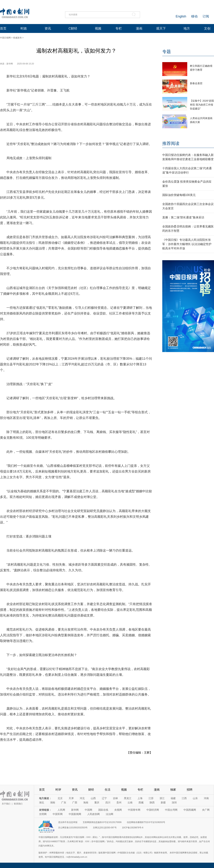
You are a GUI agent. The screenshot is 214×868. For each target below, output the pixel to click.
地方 (187, 28)
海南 (86, 803)
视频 (98, 28)
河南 (206, 798)
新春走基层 (196, 83)
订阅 (206, 16)
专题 (167, 52)
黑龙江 (128, 798)
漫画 (139, 28)
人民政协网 (93, 814)
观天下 (161, 28)
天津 (71, 798)
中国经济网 (153, 810)
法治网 (109, 814)
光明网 (43, 814)
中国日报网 (5, 38)
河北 (82, 798)
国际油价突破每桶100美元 (179, 195)
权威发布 (17, 38)
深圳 (174, 803)
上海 (140, 798)
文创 (207, 28)
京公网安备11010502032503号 (73, 828)
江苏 (151, 798)
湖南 (53, 803)
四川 (108, 803)
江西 (184, 798)
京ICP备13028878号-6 (133, 828)
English (181, 16)
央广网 (206, 810)
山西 (93, 798)
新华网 (75, 810)
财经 (91, 790)
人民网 (61, 810)
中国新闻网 (75, 814)
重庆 (97, 803)
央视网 (118, 810)
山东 (195, 798)
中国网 (88, 810)
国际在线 (103, 810)
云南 (130, 803)
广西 (75, 803)
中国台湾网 (171, 810)
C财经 (73, 28)
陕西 (152, 803)
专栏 (119, 28)
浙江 (162, 798)
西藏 (141, 803)
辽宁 (104, 798)
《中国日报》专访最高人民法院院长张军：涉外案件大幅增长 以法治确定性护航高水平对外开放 (187, 244)
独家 (173, 790)
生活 (108, 790)
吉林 (115, 798)
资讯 (48, 28)
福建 (173, 798)
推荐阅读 (171, 143)
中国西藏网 (190, 810)
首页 (3, 28)
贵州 (119, 803)
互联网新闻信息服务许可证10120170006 (102, 822)
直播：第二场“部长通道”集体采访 (183, 217)
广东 (64, 803)
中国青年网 (134, 810)
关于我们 (6, 804)
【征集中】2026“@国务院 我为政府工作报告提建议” (202, 105)
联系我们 (18, 804)
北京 (60, 798)
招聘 (190, 790)
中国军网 (58, 814)
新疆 (163, 803)
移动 (194, 16)
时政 (24, 28)
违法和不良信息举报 (68, 822)
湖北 (42, 803)
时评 (58, 790)
